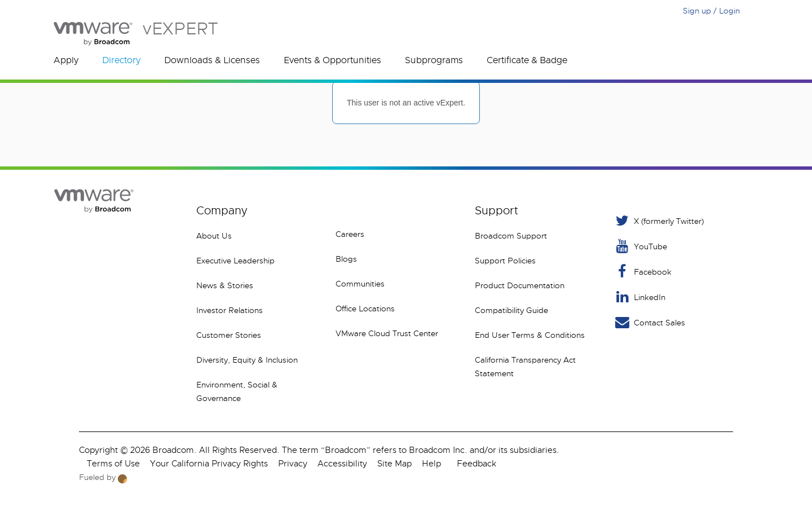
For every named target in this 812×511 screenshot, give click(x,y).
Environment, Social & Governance (237, 391)
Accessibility (342, 464)
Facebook (643, 272)
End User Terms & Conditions (530, 335)
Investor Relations (230, 310)
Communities (360, 284)
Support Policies (505, 261)
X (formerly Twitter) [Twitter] (659, 221)
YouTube (640, 246)
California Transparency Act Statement (525, 367)
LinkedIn (639, 297)
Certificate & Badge (527, 60)
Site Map (394, 464)
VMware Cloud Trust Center (387, 333)
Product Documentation (520, 285)
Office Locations (365, 309)
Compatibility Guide (511, 310)
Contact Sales (649, 322)
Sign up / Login (711, 11)
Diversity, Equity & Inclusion (247, 360)
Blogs (346, 259)
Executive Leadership (235, 261)
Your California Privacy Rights (209, 464)
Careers (350, 234)
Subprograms (434, 60)
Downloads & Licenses (212, 60)
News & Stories (225, 285)
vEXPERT (136, 34)
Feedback (476, 464)
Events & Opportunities (332, 60)
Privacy (293, 464)
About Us (214, 236)
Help (431, 464)
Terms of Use (113, 464)
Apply (66, 60)
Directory (121, 60)
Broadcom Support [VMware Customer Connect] (511, 236)
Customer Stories (229, 335)
